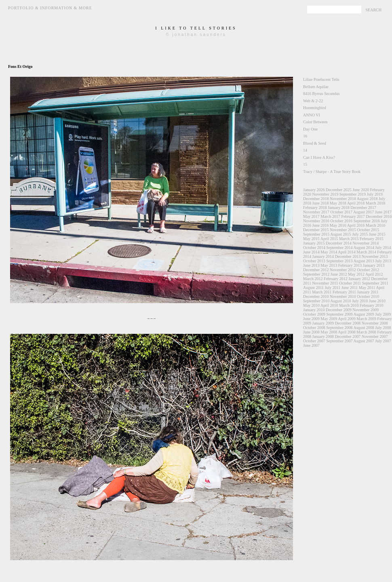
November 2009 (366, 310)
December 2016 (379, 216)
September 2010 (316, 301)
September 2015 (316, 234)
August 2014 (364, 248)
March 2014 (366, 252)
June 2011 (350, 288)
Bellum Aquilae (316, 87)
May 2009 (329, 319)
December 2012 (316, 270)
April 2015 (329, 239)
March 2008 (366, 332)
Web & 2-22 (313, 101)
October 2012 (368, 270)
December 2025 (339, 190)
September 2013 (339, 261)
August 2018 (367, 199)
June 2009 (311, 319)
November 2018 (343, 199)
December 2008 (348, 323)
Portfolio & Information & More (50, 8)
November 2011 (325, 283)
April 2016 (356, 225)
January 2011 (368, 292)
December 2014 (339, 243)
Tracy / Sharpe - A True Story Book (332, 172)
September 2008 (339, 328)
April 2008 (347, 332)
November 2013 (375, 256)
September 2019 (353, 194)
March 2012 (313, 279)
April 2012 (374, 274)
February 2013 (350, 265)
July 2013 (383, 261)
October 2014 (314, 248)
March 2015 (349, 239)
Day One (310, 129)
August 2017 (364, 212)
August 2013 (364, 261)
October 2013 (314, 261)
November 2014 (366, 243)
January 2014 (323, 256)
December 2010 (316, 296)
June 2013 (311, 265)
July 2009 (383, 314)
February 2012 (336, 279)
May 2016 (338, 225)
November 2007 (375, 336)
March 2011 (322, 292)
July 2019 (374, 194)
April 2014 (347, 252)
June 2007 (311, 345)
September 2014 (339, 248)
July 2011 (333, 288)
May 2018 (338, 203)
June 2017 (383, 212)
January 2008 (323, 336)
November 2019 (326, 194)
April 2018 (356, 203)
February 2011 (344, 292)
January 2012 (359, 279)
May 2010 (311, 305)
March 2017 (330, 216)
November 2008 (375, 323)
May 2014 (329, 252)
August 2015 (340, 234)
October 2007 (314, 341)
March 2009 (366, 319)
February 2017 (353, 216)
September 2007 (339, 341)
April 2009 (347, 319)
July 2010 (360, 301)
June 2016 (321, 225)
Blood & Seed (315, 143)
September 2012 (316, 274)
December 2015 (316, 230)
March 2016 (376, 225)
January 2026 (314, 190)
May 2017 (311, 216)
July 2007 (383, 341)
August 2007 (364, 341)
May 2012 (356, 274)
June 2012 (339, 274)
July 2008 (383, 328)
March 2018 (376, 203)
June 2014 (311, 252)
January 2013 (374, 265)
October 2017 (341, 212)
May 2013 (329, 265)
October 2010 (368, 296)
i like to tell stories (196, 28)
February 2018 (315, 208)
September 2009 (339, 314)
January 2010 (314, 310)
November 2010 (343, 296)
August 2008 (364, 328)
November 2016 (316, 221)
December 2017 (363, 208)
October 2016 (341, 221)
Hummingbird (315, 108)
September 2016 (366, 221)
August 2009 (364, 314)
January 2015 (314, 243)
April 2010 (329, 305)
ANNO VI (312, 115)
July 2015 (360, 234)
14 (305, 150)
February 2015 (372, 239)
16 (305, 136)
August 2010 (340, 301)
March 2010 (349, 305)
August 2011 (313, 288)
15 (305, 164)
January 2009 (323, 323)
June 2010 (377, 301)
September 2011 (375, 283)
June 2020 (361, 190)
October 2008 (314, 328)
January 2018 (339, 208)
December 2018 (316, 199)
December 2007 (348, 336)
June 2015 (377, 234)
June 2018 (321, 203)
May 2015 (311, 239)
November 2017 (316, 212)
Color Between (315, 122)
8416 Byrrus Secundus (321, 94)
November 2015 (343, 230)
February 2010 (372, 305)
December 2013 (348, 256)
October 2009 (314, 314)
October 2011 (350, 283)
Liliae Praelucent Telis (321, 79)
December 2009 (339, 310)
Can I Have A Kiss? (319, 157)
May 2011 (367, 288)
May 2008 (329, 332)
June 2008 (311, 332)
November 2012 (343, 270)
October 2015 (368, 230)
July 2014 (383, 248)
